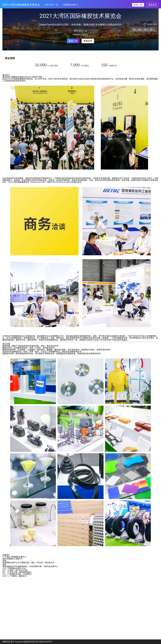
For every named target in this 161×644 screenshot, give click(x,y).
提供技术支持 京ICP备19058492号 (38, 642)
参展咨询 (152, 5)
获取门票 (138, 5)
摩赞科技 (6, 642)
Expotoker (19, 642)
